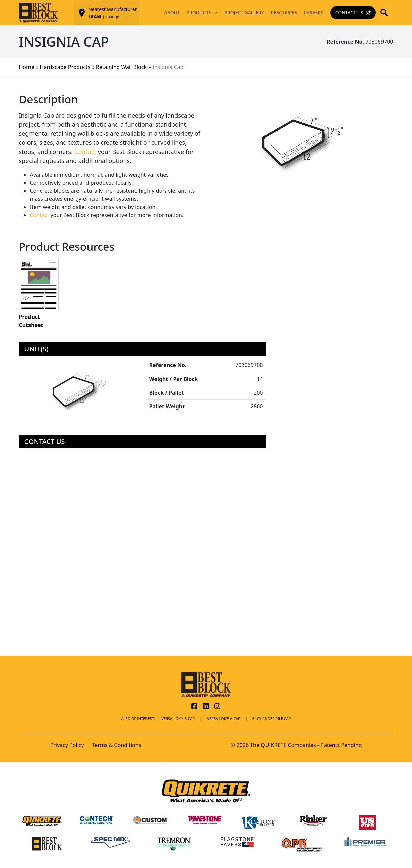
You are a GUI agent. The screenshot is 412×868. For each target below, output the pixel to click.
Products (202, 13)
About (172, 13)
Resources (284, 13)
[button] (386, 13)
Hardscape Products (65, 67)
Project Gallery (244, 13)
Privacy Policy (67, 745)
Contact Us (349, 13)
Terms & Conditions (116, 745)
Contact (85, 152)
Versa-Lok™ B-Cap (178, 719)
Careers (313, 13)
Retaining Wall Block (121, 67)
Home (27, 67)
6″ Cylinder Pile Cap (272, 719)
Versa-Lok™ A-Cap (224, 719)
